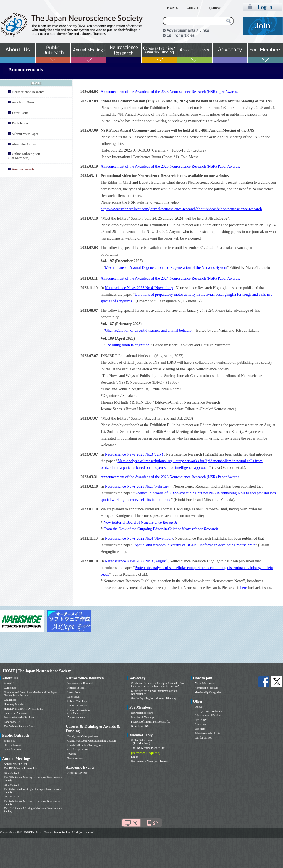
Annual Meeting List (15, 764)
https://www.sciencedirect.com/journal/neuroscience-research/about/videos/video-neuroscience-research (181, 209)
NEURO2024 (11, 785)
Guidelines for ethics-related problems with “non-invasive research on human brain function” (158, 685)
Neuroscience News (142, 713)
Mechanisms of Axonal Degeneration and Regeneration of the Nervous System (166, 268)
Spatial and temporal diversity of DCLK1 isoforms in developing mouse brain (195, 545)
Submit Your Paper (25, 134)
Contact (192, 8)
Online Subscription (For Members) (24, 156)
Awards (72, 754)
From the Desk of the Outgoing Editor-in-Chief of (161, 529)
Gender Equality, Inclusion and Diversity (154, 698)
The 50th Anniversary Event (19, 726)
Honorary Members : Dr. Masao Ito (23, 709)
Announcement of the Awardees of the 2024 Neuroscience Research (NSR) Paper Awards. (170, 278)
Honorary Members (15, 704)
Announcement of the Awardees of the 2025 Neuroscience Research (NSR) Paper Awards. (170, 166)
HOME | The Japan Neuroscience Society (37, 671)
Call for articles (203, 738)
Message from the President (19, 717)
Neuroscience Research (28, 92)
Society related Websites (208, 711)
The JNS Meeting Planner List (21, 768)
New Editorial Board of (140, 522)
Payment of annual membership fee (151, 722)
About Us (9, 683)
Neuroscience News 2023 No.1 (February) (138, 486)
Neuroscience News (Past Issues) (149, 761)
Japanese (214, 8)
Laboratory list (12, 722)
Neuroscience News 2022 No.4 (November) (139, 538)
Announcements (76, 717)
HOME (172, 8)
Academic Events (77, 773)
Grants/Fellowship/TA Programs (85, 745)
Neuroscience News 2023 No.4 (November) (139, 288)
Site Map (200, 729)
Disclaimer (201, 724)
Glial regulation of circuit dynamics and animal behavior (149, 330)
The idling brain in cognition (127, 345)
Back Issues (20, 123)
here (244, 588)
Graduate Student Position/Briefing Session (91, 741)
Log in (135, 757)
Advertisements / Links (207, 733)
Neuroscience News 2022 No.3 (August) (136, 561)
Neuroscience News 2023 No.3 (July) (134, 454)
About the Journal (24, 144)
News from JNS (13, 749)
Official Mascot (13, 745)
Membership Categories (208, 692)
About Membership (205, 683)
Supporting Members (16, 713)
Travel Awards (75, 758)
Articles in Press (23, 102)
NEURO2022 (11, 796)
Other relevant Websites (208, 715)
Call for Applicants (78, 749)
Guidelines (10, 688)
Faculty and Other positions (83, 736)
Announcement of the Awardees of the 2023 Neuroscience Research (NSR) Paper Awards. (170, 477)
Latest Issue (20, 113)
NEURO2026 (11, 773)
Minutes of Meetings (142, 717)
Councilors (10, 700)
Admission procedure (206, 688)
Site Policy (201, 720)
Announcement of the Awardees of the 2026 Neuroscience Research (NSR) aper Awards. (169, 92)
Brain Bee (9, 741)
